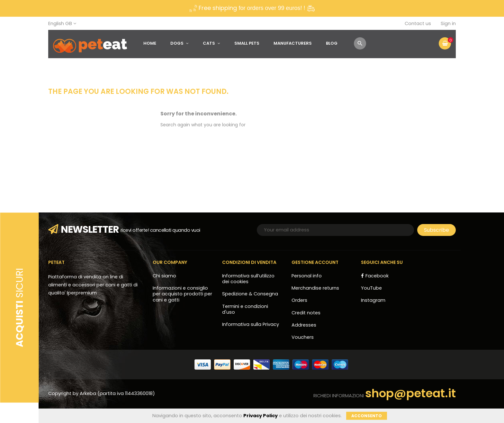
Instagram (373, 300)
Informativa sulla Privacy (251, 324)
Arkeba (89, 393)
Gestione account (315, 262)
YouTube (371, 288)
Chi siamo (164, 276)
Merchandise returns (315, 288)
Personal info (307, 276)
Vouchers (303, 337)
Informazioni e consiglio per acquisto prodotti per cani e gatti (182, 294)
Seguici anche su (382, 262)
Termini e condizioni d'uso (245, 309)
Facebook (377, 276)
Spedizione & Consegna (250, 294)
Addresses (304, 325)
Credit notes (306, 313)
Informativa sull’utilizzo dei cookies (248, 279)
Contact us (418, 23)
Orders (299, 300)
